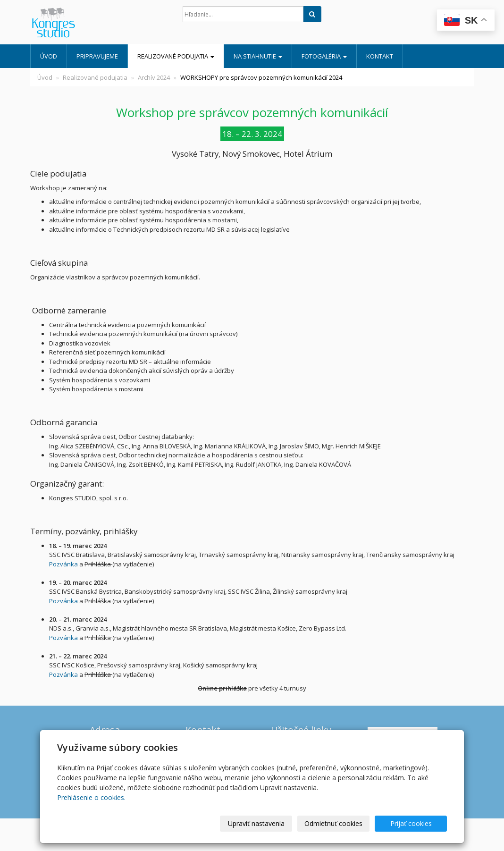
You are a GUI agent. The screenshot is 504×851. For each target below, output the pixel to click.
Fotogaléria (324, 56)
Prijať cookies (411, 823)
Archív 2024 (154, 77)
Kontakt (380, 56)
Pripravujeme (97, 56)
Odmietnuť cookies (333, 823)
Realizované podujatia (176, 56)
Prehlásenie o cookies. (91, 797)
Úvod (49, 56)
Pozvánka (63, 564)
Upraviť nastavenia (256, 823)
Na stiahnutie (258, 56)
